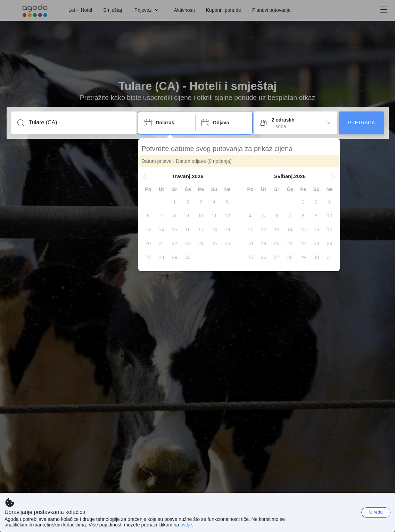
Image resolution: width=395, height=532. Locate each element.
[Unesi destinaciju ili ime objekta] (79, 123)
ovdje (186, 525)
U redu (376, 512)
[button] (145, 176)
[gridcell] (175, 202)
